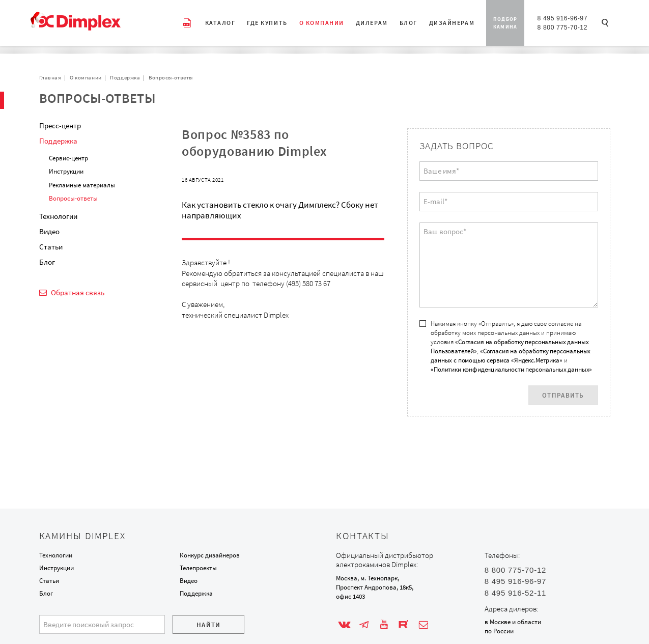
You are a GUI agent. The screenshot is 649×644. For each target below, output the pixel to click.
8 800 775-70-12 (562, 27)
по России (499, 631)
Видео (49, 231)
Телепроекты (198, 568)
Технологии (58, 216)
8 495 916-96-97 (562, 18)
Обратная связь (77, 292)
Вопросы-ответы (171, 77)
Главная (50, 77)
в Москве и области (513, 622)
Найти (209, 625)
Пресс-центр (60, 125)
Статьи (51, 247)
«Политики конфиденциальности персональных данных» (511, 369)
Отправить (563, 395)
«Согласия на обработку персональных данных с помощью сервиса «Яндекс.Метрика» (511, 356)
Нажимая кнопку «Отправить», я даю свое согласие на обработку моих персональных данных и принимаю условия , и (511, 346)
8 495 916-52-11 (515, 593)
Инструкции (66, 171)
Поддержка (125, 77)
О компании (86, 77)
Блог (47, 262)
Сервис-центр (68, 158)
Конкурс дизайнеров (210, 555)
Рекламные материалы (82, 185)
